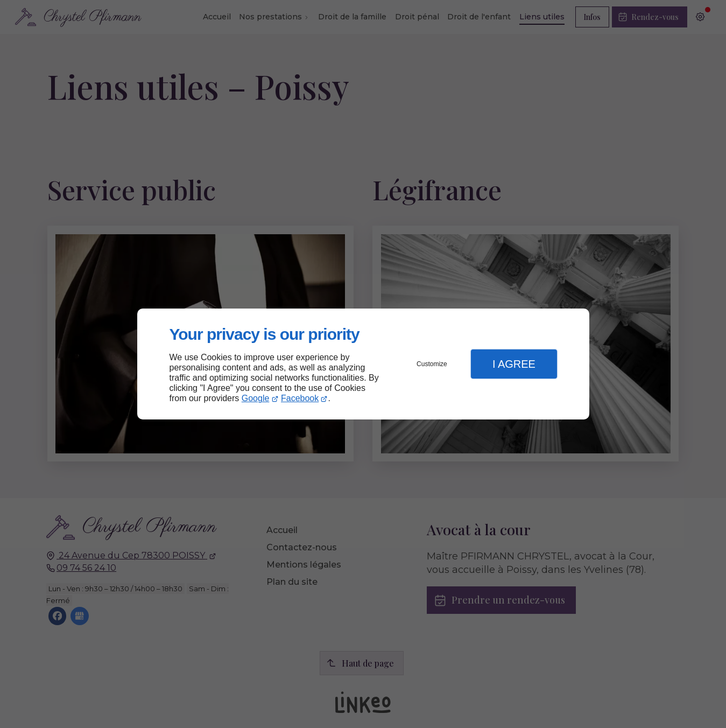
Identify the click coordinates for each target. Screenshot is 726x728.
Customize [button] (432, 364)
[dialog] (363, 364)
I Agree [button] (514, 364)
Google (256, 398)
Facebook (300, 398)
